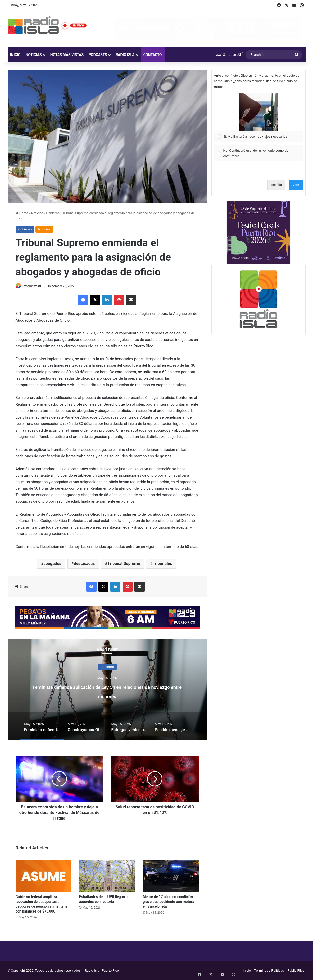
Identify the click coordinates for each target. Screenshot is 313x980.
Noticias (33, 55)
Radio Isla (125, 55)
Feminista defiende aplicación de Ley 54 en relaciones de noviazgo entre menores (107, 691)
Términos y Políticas (269, 971)
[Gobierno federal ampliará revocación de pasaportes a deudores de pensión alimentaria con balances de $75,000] (44, 876)
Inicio (15, 55)
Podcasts (98, 55)
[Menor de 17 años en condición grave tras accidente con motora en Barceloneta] (171, 876)
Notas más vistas (67, 55)
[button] (258, 112)
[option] (107, 690)
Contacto (153, 55)
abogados (52, 564)
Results (276, 185)
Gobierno (53, 213)
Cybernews (32, 286)
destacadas (84, 564)
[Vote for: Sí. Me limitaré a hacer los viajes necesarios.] (258, 117)
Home (22, 213)
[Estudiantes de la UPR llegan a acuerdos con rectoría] (107, 876)
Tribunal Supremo (124, 564)
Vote (296, 185)
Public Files (296, 971)
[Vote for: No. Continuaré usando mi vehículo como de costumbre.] (258, 153)
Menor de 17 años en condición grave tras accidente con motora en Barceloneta (168, 902)
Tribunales (162, 564)
